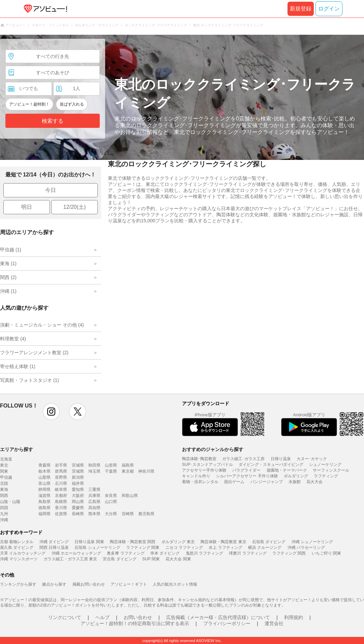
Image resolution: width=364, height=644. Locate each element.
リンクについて (65, 617)
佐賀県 (61, 514)
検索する (53, 121)
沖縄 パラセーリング (306, 548)
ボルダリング (296, 476)
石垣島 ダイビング (269, 542)
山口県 (111, 502)
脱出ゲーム (234, 482)
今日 (51, 190)
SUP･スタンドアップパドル (207, 465)
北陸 (4, 483)
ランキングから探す (18, 584)
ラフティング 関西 (289, 553)
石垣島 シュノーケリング (97, 548)
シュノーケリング (325, 465)
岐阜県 (61, 489)
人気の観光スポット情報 (175, 584)
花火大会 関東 (178, 559)
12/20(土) (75, 207)
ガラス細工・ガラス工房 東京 (70, 559)
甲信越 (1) (11, 250)
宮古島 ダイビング (119, 559)
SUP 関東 (151, 559)
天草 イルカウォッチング (23, 553)
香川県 (61, 508)
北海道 (6, 459)
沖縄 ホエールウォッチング (76, 553)
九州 (4, 514)
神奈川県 (146, 471)
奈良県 (111, 496)
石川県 (61, 483)
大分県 (111, 514)
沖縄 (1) (8, 291)
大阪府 (78, 496)
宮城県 (78, 465)
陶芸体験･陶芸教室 (199, 459)
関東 (4, 471)
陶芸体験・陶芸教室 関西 (133, 542)
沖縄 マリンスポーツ (19, 559)
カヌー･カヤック (312, 459)
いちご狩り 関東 (326, 553)
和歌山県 (130, 496)
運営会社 (274, 623)
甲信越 (6, 477)
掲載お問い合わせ (89, 584)
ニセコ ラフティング (184, 548)
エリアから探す (17, 449)
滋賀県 (44, 496)
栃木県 (44, 471)
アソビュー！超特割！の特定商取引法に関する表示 (135, 623)
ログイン (329, 9)
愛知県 (78, 489)
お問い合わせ (138, 617)
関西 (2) (8, 277)
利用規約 (294, 617)
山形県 (111, 465)
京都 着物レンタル (17, 542)
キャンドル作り (196, 476)
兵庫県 (94, 496)
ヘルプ (102, 617)
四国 (4, 508)
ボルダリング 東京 (178, 542)
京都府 (61, 496)
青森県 (44, 465)
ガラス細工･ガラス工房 (243, 459)
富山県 (44, 483)
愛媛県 (78, 508)
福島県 (128, 465)
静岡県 (44, 489)
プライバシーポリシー (227, 623)
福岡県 (44, 514)
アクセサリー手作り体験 (204, 470)
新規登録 (301, 9)
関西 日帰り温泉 (54, 548)
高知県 (94, 508)
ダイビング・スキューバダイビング (271, 465)
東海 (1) (8, 263)
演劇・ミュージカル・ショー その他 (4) (42, 325)
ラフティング (326, 476)
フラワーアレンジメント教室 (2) (34, 353)
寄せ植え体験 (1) (18, 366)
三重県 (94, 489)
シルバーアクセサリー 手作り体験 (247, 476)
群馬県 (61, 471)
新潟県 (78, 477)
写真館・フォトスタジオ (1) (29, 380)
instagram (51, 412)
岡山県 (78, 502)
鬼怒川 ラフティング (204, 553)
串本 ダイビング (165, 553)
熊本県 (94, 514)
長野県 (61, 477)
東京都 (128, 471)
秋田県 (94, 465)
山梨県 (44, 477)
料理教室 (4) (13, 339)
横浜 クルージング (265, 548)
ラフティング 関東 (143, 548)
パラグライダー (246, 470)
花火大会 (314, 482)
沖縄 (4, 520)
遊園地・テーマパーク (287, 470)
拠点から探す (54, 584)
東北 (4, 465)
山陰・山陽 (10, 502)
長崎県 (78, 514)
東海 (4, 489)
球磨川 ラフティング (248, 553)
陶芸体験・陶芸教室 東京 (223, 542)
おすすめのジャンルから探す (213, 449)
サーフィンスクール (331, 470)
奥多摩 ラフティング (126, 553)
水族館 (295, 482)
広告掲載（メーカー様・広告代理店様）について (218, 617)
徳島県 (44, 508)
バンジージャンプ (267, 482)
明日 (27, 207)
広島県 (94, 502)
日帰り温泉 (281, 459)
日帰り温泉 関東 (89, 542)
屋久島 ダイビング (17, 548)
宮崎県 (128, 514)
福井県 (78, 483)
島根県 (61, 502)
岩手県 (61, 465)
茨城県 (78, 471)
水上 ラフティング (225, 548)
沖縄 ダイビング (54, 542)
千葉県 (111, 471)
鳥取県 (44, 502)
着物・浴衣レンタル (200, 482)
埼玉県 (94, 471)
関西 (4, 496)
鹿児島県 (146, 514)
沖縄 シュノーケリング (312, 542)
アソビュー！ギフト (129, 584)
